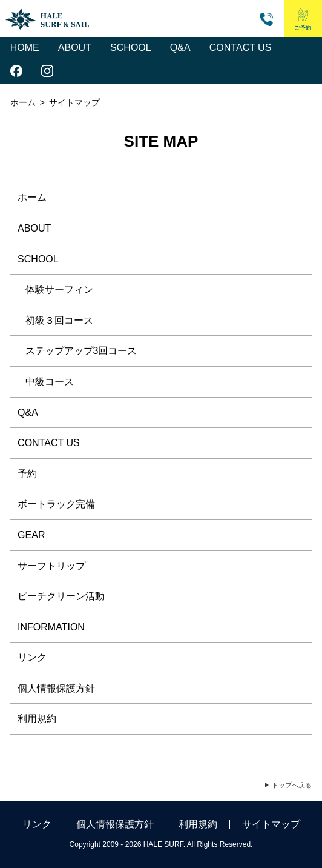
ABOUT (75, 48)
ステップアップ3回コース (81, 351)
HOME (25, 48)
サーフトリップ (51, 566)
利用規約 (37, 719)
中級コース (50, 382)
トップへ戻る (292, 785)
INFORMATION (51, 627)
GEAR (31, 535)
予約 (27, 474)
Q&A (180, 48)
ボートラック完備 (56, 504)
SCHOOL (131, 48)
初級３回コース (59, 320)
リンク (32, 657)
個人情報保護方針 (56, 688)
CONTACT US (241, 48)
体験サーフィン (59, 289)
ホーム (23, 102)
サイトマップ (271, 824)
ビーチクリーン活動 (61, 596)
